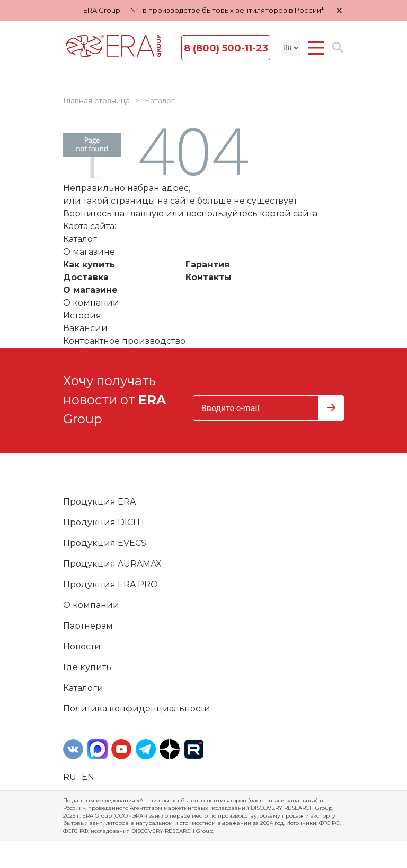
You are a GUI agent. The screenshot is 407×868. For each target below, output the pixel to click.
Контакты (209, 277)
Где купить (87, 667)
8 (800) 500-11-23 (226, 48)
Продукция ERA (99, 502)
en (88, 777)
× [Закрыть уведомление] (339, 10)
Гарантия (208, 264)
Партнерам (88, 626)
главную (145, 214)
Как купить (89, 264)
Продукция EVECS (105, 543)
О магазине (90, 290)
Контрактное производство (124, 341)
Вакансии (85, 328)
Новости (82, 646)
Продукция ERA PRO (110, 584)
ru (70, 777)
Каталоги (83, 688)
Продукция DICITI (104, 522)
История (82, 315)
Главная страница (96, 101)
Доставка (86, 277)
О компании (91, 303)
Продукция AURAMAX (112, 564)
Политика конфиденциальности (137, 709)
